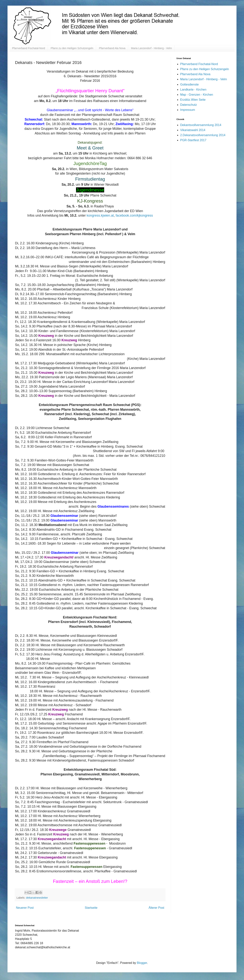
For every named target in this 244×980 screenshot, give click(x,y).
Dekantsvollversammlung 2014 (201, 125)
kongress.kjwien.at (100, 215)
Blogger (142, 963)
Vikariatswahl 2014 (193, 130)
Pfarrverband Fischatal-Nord (29, 48)
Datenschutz (189, 105)
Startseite (91, 908)
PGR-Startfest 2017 (193, 140)
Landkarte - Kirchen (193, 90)
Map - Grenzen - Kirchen (197, 95)
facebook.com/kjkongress (134, 215)
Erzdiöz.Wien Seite (193, 100)
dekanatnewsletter (37, 898)
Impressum (188, 110)
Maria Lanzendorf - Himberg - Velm (151, 48)
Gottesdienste (189, 84)
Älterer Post (156, 908)
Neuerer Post (25, 908)
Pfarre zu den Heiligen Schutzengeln (72, 48)
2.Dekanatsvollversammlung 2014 (203, 135)
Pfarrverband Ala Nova (112, 48)
